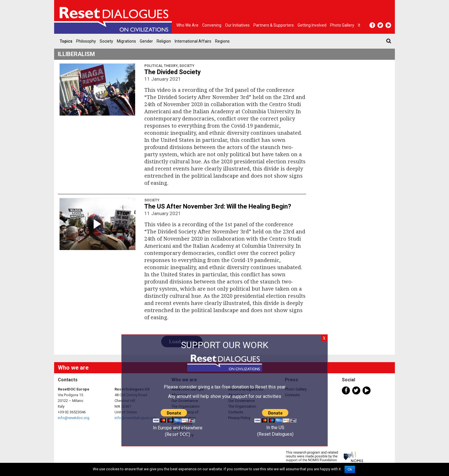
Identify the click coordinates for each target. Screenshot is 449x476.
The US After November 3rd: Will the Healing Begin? (218, 206)
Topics (66, 41)
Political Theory (161, 66)
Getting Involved (312, 25)
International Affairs (193, 41)
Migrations (126, 41)
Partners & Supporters (274, 25)
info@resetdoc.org (74, 418)
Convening (212, 25)
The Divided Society (173, 72)
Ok (350, 469)
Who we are (187, 25)
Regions (222, 41)
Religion (164, 41)
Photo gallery (342, 25)
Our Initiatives (237, 25)
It (359, 25)
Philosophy (86, 41)
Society (106, 41)
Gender (146, 41)
